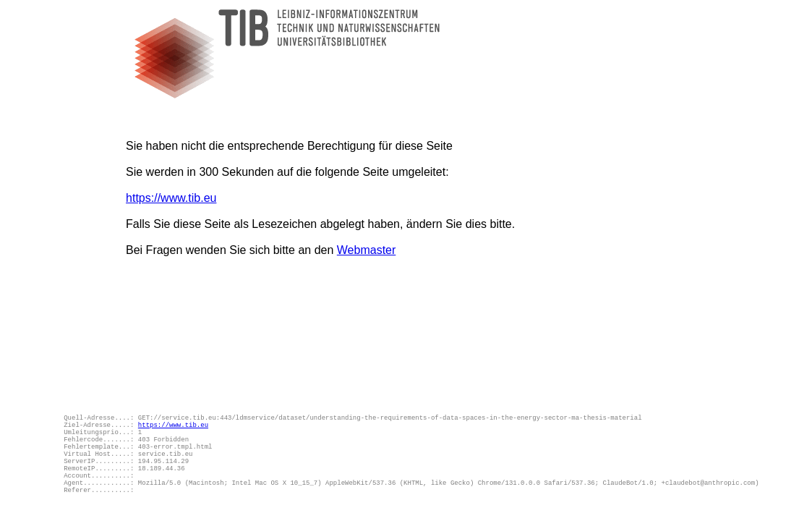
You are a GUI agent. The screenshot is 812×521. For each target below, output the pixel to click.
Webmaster (367, 250)
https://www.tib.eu (171, 198)
